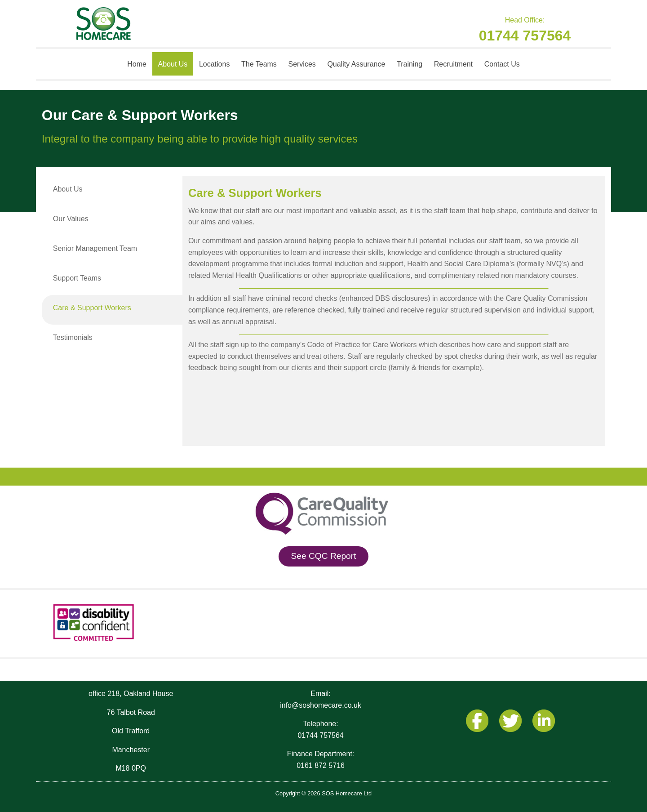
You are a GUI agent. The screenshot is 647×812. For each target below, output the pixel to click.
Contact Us (502, 64)
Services (302, 64)
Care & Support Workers (92, 308)
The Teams (259, 64)
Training (410, 64)
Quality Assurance (356, 64)
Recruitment (453, 64)
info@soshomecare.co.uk (321, 705)
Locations (215, 64)
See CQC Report (323, 556)
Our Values (71, 219)
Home (137, 64)
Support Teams (77, 278)
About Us (173, 64)
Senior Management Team (95, 248)
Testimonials (73, 337)
